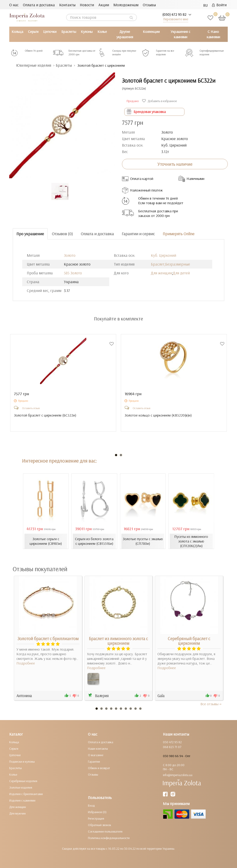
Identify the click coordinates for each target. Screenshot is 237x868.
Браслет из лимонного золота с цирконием (118, 641)
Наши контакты (98, 749)
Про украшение (30, 234)
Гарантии (94, 761)
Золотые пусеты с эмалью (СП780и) (143, 541)
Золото (70, 255)
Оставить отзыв (31, 408)
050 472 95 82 (172, 742)
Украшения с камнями (180, 34)
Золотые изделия (21, 787)
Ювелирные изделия (34, 65)
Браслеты (69, 31)
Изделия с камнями (22, 800)
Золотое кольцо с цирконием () (158, 415)
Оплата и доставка (39, 5)
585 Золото (73, 273)
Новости (87, 5)
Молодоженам (126, 5)
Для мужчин (17, 813)
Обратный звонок (100, 825)
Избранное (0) (97, 812)
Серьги (33, 31)
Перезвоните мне (176, 19)
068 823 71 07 (172, 747)
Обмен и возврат (99, 768)
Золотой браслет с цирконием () (45, 415)
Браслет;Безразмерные (170, 264)
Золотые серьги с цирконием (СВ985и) (46, 541)
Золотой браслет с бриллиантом (48, 639)
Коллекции (151, 31)
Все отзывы (211, 704)
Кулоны (87, 31)
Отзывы (149, 5)
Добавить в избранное (160, 101)
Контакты (67, 5)
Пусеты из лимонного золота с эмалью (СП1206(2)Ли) (191, 541)
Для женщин (161, 273)
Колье (102, 31)
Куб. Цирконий (164, 255)
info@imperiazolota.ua (178, 775)
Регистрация (96, 818)
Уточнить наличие (175, 164)
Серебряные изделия (23, 781)
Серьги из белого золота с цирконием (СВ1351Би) (94, 541)
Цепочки (50, 31)
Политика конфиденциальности (109, 838)
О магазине (96, 755)
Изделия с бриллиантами (26, 794)
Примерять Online (179, 234)
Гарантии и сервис (138, 234)
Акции (104, 5)
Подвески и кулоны (22, 761)
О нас (14, 5)
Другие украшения (125, 34)
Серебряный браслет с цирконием (189, 641)
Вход (91, 805)
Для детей (181, 273)
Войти (219, 5)
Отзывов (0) (62, 234)
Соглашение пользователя (105, 831)
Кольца (17, 31)
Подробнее (26, 663)
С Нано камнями (213, 34)
